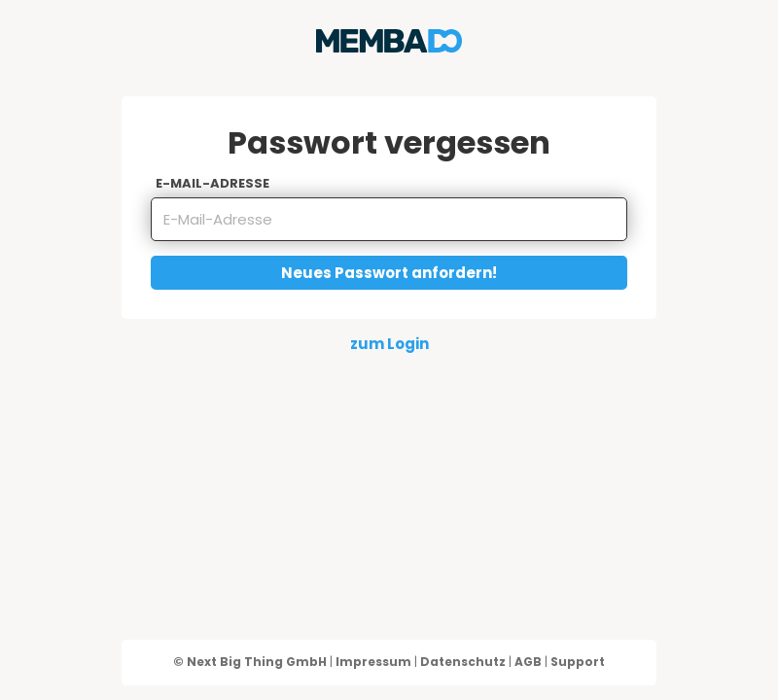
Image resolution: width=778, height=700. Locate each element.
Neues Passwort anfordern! (389, 273)
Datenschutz (463, 662)
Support (578, 662)
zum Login (389, 344)
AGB (528, 662)
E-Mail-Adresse (212, 184)
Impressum (373, 662)
